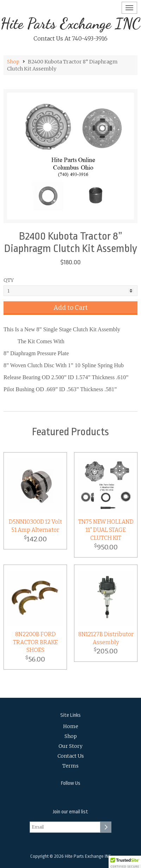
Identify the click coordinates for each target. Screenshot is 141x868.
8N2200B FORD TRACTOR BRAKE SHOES (35, 642)
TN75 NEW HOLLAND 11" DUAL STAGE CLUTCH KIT (106, 530)
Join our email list (70, 812)
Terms (70, 766)
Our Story (70, 746)
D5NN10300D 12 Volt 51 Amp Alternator (35, 526)
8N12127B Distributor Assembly (106, 638)
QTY (9, 280)
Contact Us (71, 756)
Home (71, 726)
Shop (13, 62)
